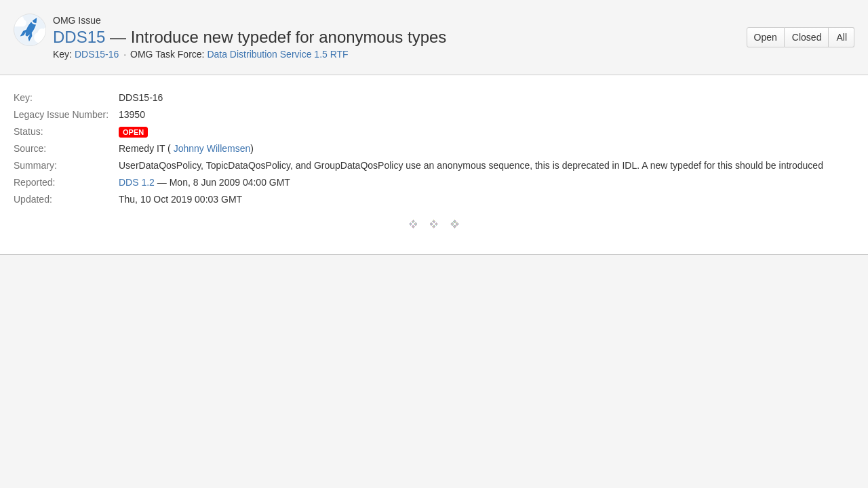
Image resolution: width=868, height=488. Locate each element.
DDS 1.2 (137, 182)
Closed (807, 37)
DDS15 (79, 37)
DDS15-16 (97, 54)
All (842, 37)
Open (766, 37)
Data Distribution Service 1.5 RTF (277, 54)
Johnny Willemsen (212, 148)
